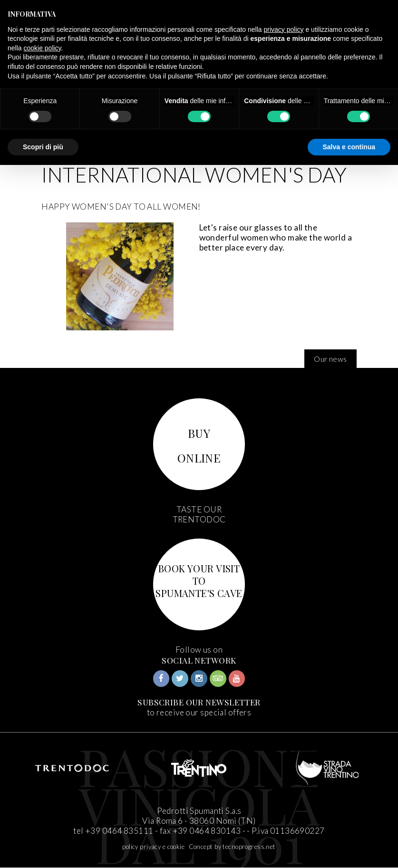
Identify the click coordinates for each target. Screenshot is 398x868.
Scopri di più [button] (43, 147)
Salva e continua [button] (349, 147)
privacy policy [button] (284, 29)
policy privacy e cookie (153, 847)
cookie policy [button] (42, 48)
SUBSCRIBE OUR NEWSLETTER (199, 702)
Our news (330, 359)
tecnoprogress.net (249, 847)
